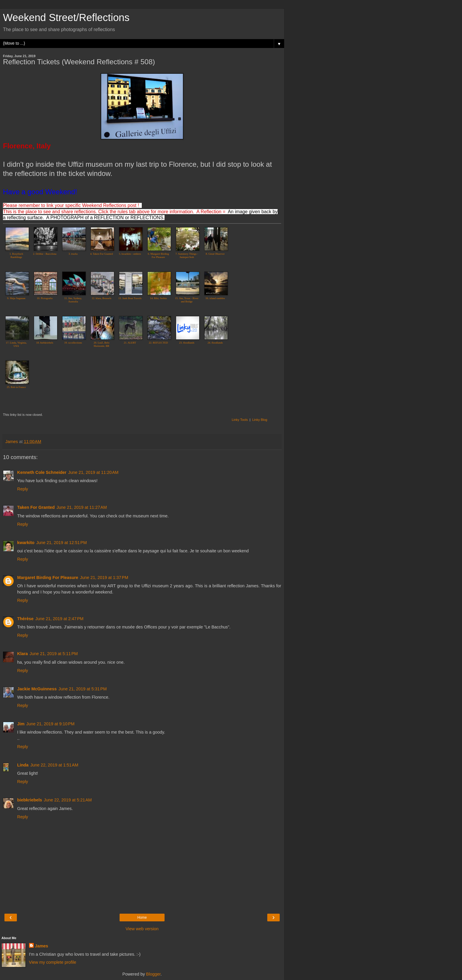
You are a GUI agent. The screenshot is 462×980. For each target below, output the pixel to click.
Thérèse (25, 619)
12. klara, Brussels (102, 298)
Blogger (153, 974)
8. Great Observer (215, 254)
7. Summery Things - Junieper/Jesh (187, 255)
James (42, 946)
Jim (21, 724)
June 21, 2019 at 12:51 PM (61, 543)
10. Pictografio (45, 298)
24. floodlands (215, 343)
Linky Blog (260, 420)
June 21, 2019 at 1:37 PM (104, 578)
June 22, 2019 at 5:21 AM (68, 800)
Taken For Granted (36, 507)
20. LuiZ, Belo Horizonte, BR (102, 344)
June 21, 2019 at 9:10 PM (50, 724)
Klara (22, 654)
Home (142, 918)
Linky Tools (240, 420)
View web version (142, 929)
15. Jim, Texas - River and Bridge (187, 300)
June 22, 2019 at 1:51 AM (54, 765)
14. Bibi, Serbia (158, 298)
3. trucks (73, 254)
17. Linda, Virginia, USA (16, 344)
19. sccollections (73, 343)
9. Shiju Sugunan (16, 298)
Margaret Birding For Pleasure (48, 578)
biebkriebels (30, 800)
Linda (23, 765)
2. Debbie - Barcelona (45, 254)
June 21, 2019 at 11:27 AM (82, 507)
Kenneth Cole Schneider (42, 472)
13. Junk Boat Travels (130, 298)
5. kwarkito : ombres (130, 254)
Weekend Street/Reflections (66, 17)
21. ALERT (130, 343)
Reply (23, 489)
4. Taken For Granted (102, 254)
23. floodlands (187, 343)
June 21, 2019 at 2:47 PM (59, 619)
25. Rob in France (16, 387)
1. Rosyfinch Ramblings (16, 255)
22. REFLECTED (158, 343)
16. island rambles (215, 298)
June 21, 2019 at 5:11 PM (54, 654)
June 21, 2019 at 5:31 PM (83, 689)
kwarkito (26, 543)
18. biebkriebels (45, 343)
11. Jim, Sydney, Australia (73, 300)
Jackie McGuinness (37, 689)
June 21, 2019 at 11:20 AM (93, 472)
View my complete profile (53, 962)
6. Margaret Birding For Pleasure (158, 255)
